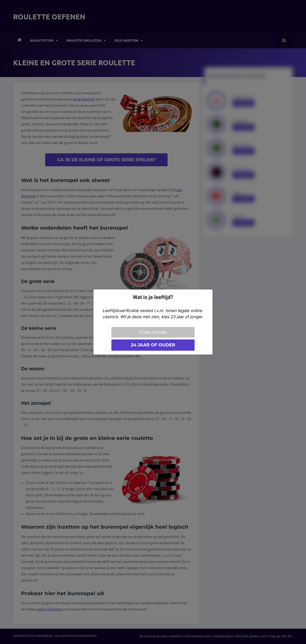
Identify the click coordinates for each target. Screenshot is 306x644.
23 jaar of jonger (153, 332)
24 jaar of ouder (153, 345)
